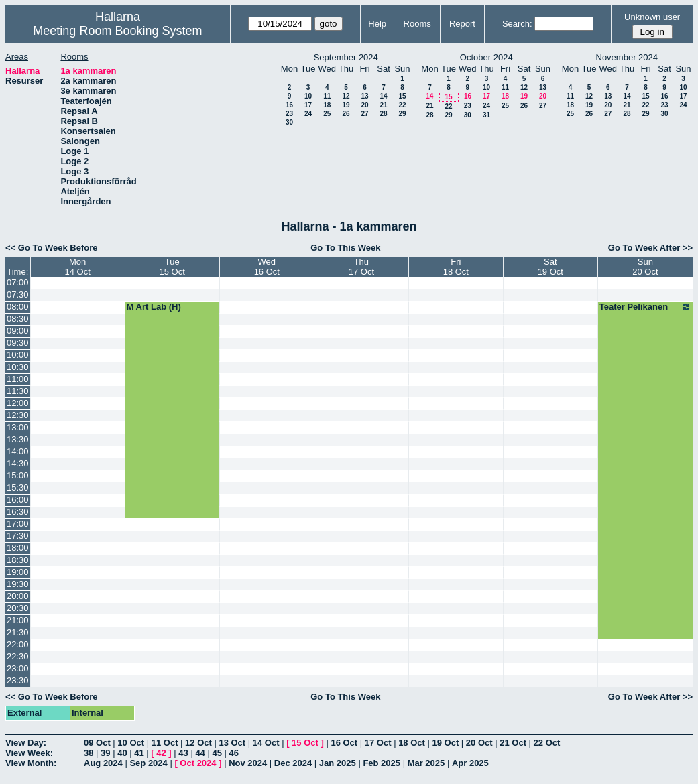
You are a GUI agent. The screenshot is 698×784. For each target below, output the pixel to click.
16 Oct (344, 743)
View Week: (29, 753)
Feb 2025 (382, 763)
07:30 (18, 295)
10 (308, 96)
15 (402, 96)
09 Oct (97, 743)
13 (364, 96)
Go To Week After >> (650, 248)
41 (139, 753)
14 (383, 96)
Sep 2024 (148, 763)
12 (346, 96)
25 (327, 114)
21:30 (18, 632)
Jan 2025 (338, 763)
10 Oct (131, 743)
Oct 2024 (198, 763)
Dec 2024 (293, 763)
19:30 (18, 584)
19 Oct (446, 743)
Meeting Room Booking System (117, 31)
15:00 (18, 475)
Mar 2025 (426, 763)
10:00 (18, 355)
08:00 (18, 307)
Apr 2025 (470, 763)
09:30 (18, 343)
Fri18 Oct (456, 267)
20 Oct (479, 743)
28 (383, 114)
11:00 (18, 379)
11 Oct (165, 743)
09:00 (18, 331)
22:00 (18, 644)
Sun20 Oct (645, 267)
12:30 (18, 415)
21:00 (18, 620)
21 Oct (513, 743)
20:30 (18, 608)
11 (327, 96)
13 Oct (232, 743)
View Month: (31, 763)
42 (161, 753)
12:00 (18, 403)
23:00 (18, 668)
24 (308, 114)
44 (200, 753)
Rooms (417, 24)
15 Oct (305, 743)
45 (217, 753)
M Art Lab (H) (154, 307)
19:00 (18, 572)
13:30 (18, 439)
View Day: (26, 743)
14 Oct (266, 743)
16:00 (18, 500)
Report (462, 24)
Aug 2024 (103, 763)
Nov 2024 (248, 763)
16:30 (18, 512)
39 (105, 753)
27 (364, 114)
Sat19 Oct (550, 267)
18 (327, 105)
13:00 (18, 427)
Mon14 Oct (77, 267)
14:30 (18, 463)
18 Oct (412, 743)
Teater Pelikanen (645, 307)
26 (346, 114)
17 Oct (378, 743)
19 (346, 105)
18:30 (18, 560)
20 (364, 105)
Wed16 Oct (267, 267)
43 (183, 753)
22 (402, 105)
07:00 (18, 282)
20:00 (18, 596)
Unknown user (652, 17)
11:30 (18, 391)
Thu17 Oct (361, 267)
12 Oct (198, 743)
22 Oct (547, 743)
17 (308, 105)
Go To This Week (345, 248)
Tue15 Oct (172, 267)
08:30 (18, 319)
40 (122, 753)
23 (289, 114)
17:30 (18, 536)
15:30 (18, 487)
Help (377, 24)
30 (289, 122)
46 (234, 753)
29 (402, 114)
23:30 (18, 680)
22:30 (18, 656)
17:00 (18, 524)
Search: (517, 24)
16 (289, 105)
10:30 (18, 367)
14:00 (18, 451)
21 (383, 105)
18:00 (18, 548)
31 (486, 115)
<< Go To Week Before (52, 248)
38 (89, 753)
